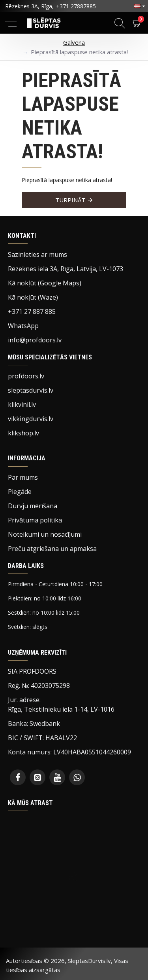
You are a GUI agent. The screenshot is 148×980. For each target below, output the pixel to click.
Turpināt (70, 200)
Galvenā (74, 42)
